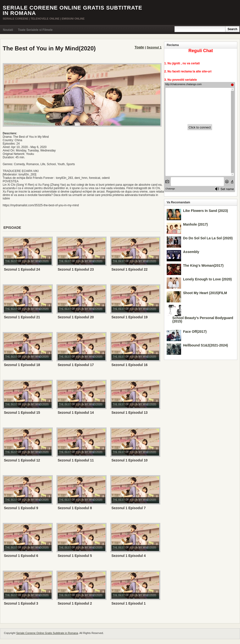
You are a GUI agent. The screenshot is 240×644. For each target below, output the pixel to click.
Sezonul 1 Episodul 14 (76, 413)
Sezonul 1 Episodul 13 (130, 413)
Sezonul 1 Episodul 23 (76, 269)
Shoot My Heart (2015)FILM (205, 293)
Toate (139, 47)
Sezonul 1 (154, 47)
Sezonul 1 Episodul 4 (129, 556)
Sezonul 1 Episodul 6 (21, 556)
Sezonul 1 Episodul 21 (22, 317)
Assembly (191, 252)
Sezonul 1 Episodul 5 (75, 556)
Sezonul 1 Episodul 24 (22, 269)
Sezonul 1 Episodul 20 (76, 317)
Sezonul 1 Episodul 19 (130, 317)
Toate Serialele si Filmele (35, 30)
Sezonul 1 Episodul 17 (76, 365)
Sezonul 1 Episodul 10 (130, 460)
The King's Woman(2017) (203, 265)
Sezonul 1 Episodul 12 (22, 460)
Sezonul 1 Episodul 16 (130, 365)
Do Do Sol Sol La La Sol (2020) (208, 238)
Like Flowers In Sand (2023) (206, 211)
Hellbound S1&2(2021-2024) (206, 345)
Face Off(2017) (195, 332)
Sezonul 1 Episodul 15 (22, 413)
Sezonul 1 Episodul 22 (130, 269)
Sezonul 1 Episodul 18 (22, 365)
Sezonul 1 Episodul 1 (129, 603)
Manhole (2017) (195, 224)
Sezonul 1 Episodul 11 (76, 460)
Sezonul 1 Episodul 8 (75, 508)
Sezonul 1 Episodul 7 (129, 508)
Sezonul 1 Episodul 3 (21, 603)
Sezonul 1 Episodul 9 (21, 508)
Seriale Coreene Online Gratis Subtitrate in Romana (72, 10)
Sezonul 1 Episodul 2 (75, 603)
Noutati (8, 30)
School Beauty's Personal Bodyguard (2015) (203, 320)
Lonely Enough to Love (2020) (207, 279)
